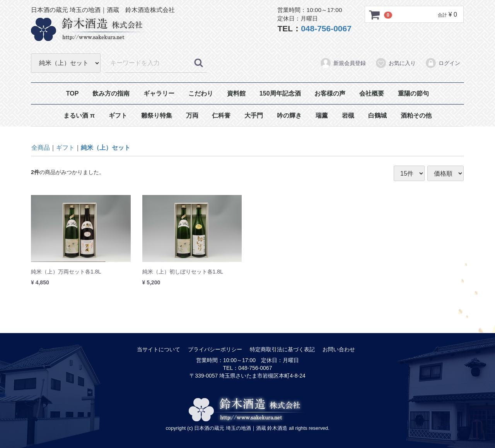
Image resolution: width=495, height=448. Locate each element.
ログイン (443, 63)
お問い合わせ (339, 349)
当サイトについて (159, 349)
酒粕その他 (416, 115)
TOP (73, 93)
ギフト (118, 115)
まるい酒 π (79, 115)
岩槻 (348, 115)
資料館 (236, 93)
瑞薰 (322, 115)
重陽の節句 (413, 93)
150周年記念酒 (280, 93)
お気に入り (395, 63)
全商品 (41, 148)
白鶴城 (377, 115)
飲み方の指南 (111, 93)
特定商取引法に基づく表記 (282, 349)
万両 (192, 115)
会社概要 (372, 93)
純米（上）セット (106, 148)
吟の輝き (289, 115)
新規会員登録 (343, 63)
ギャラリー (159, 93)
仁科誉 (221, 115)
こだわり (201, 93)
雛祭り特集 (157, 115)
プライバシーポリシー (215, 349)
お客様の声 (330, 93)
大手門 (254, 115)
